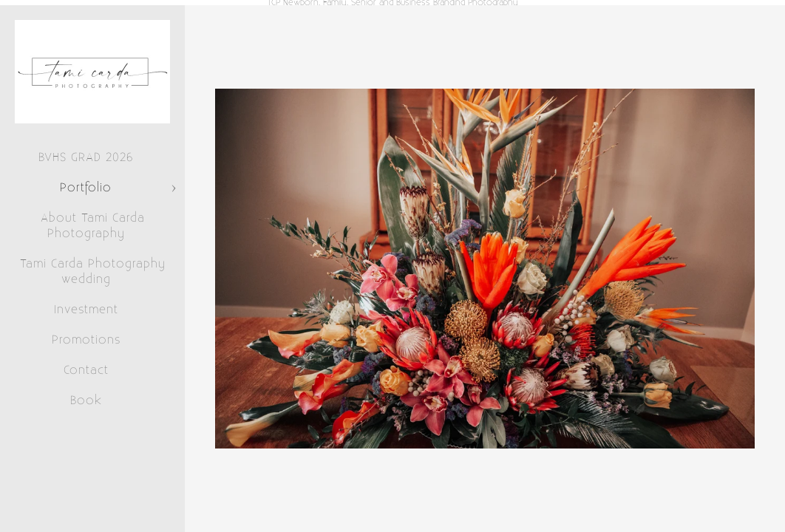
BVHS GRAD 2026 (86, 157)
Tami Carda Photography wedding (93, 272)
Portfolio (86, 188)
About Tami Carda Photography (93, 226)
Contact (86, 370)
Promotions (86, 340)
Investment (86, 310)
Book (86, 400)
